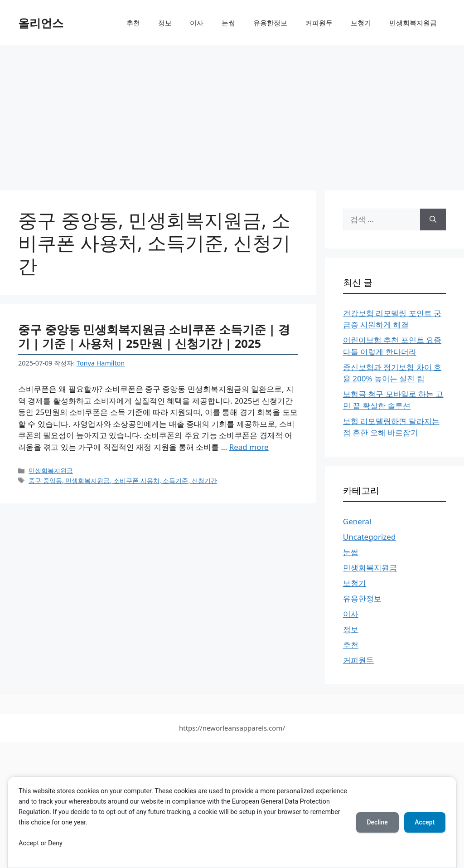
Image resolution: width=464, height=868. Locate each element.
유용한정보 (270, 23)
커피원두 (319, 23)
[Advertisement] (232, 113)
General (357, 521)
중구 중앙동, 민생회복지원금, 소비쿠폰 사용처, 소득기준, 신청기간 (123, 480)
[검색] (433, 219)
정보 (165, 23)
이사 (197, 23)
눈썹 (228, 23)
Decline (377, 822)
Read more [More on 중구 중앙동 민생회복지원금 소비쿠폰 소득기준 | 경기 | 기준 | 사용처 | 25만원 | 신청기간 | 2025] (249, 447)
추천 (133, 23)
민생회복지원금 (413, 23)
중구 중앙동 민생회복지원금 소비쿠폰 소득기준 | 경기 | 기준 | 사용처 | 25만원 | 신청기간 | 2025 (154, 336)
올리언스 (41, 23)
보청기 (361, 23)
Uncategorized (370, 537)
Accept (425, 822)
